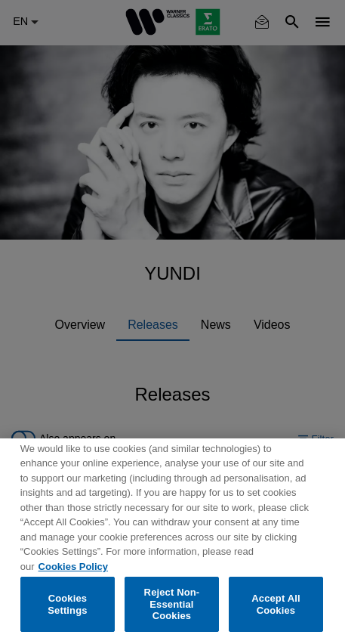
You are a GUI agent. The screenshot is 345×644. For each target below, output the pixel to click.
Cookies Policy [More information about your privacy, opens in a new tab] (73, 567)
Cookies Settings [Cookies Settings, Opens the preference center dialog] (67, 604)
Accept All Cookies (276, 604)
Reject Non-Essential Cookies (172, 604)
